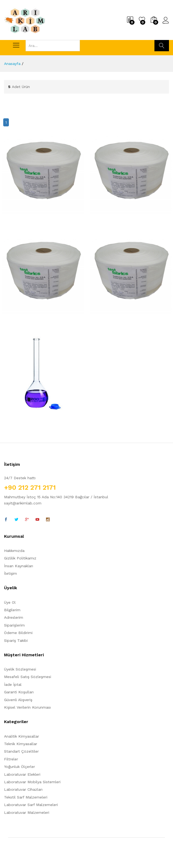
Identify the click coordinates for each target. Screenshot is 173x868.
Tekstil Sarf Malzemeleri (26, 797)
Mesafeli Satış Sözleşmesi (28, 677)
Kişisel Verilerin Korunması (27, 707)
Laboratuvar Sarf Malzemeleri (31, 805)
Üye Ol (10, 602)
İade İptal (13, 684)
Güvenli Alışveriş (18, 700)
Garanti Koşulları (19, 692)
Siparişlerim (14, 625)
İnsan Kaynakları (19, 566)
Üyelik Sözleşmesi (20, 669)
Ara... (162, 46)
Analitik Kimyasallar (22, 736)
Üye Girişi (166, 20)
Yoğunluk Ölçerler (20, 767)
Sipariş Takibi (16, 640)
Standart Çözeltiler (21, 751)
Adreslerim (14, 617)
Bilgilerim (12, 610)
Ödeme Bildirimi (18, 633)
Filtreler (11, 759)
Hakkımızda (14, 551)
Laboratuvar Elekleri (22, 774)
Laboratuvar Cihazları (23, 789)
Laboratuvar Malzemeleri (27, 812)
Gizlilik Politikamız (20, 558)
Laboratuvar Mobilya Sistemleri (32, 782)
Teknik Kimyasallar (21, 744)
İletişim (10, 573)
